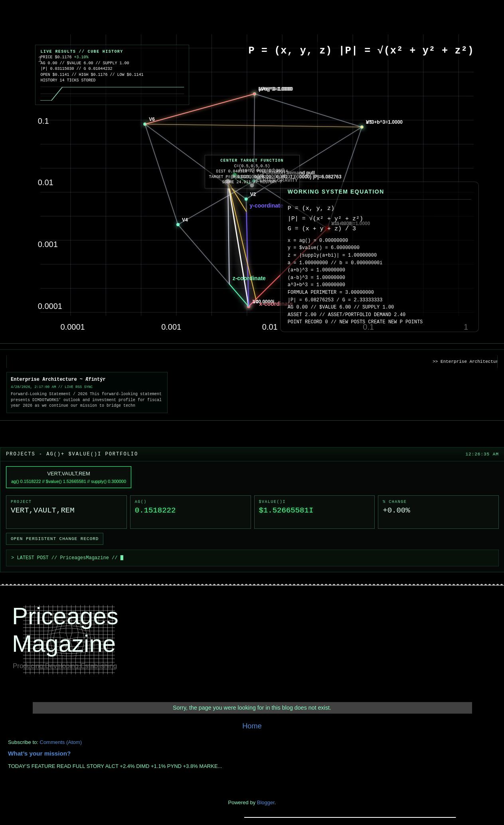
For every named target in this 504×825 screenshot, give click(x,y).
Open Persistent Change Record (55, 539)
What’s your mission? (39, 753)
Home (252, 726)
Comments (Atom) (61, 742)
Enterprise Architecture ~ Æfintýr (58, 380)
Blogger (266, 802)
